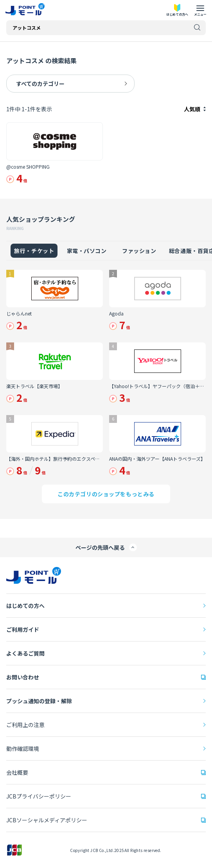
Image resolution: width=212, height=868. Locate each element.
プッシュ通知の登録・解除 (39, 701)
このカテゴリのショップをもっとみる (106, 494)
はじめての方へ (25, 606)
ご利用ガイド (23, 629)
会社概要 (17, 772)
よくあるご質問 (25, 653)
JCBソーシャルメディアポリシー (47, 820)
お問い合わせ (23, 677)
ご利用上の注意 (25, 725)
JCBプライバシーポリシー (39, 796)
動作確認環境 (23, 749)
